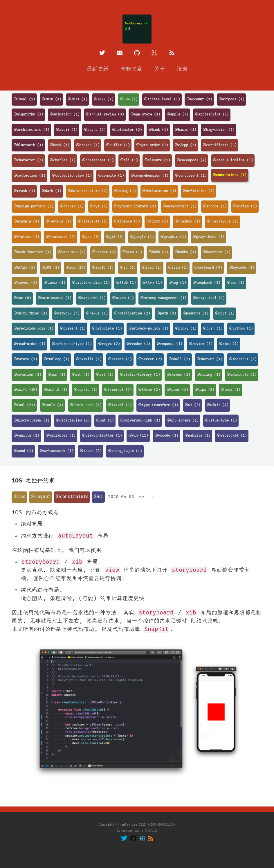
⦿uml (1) (105, 421)
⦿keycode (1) (241, 268)
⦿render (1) (138, 344)
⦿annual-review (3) (105, 114)
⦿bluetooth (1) (28, 145)
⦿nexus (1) (97, 313)
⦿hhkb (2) (158, 252)
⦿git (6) (115, 237)
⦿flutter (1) (26, 237)
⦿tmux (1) (230, 390)
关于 (159, 69)
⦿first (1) (157, 221)
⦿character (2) (28, 160)
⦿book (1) (60, 145)
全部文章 (131, 69)
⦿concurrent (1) (191, 176)
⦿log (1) (177, 283)
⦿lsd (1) (236, 283)
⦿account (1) (199, 99)
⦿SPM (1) (129, 99)
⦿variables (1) (61, 436)
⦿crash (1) (24, 191)
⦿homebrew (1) (217, 252)
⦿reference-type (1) (72, 344)
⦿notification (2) (132, 313)
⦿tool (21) (24, 405)
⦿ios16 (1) (103, 268)
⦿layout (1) (25, 283)
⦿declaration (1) (159, 191)
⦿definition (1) (199, 191)
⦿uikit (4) (218, 405)
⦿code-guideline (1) (233, 160)
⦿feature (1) (58, 221)
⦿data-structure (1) (88, 191)
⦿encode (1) (215, 206)
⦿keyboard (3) (208, 268)
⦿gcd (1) (91, 237)
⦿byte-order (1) (152, 145)
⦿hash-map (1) (72, 252)
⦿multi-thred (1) (30, 313)
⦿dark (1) (51, 191)
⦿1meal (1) (24, 99)
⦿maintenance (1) (54, 298)
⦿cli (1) (129, 160)
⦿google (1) (142, 237)
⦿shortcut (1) (243, 359)
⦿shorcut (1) (209, 359)
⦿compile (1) (111, 176)
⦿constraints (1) (229, 175)
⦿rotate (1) (25, 359)
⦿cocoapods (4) (191, 160)
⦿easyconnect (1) (180, 206)
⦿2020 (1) (51, 99)
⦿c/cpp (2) (185, 145)
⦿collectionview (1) (72, 176)
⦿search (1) (120, 359)
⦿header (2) (104, 252)
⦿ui (98, 497)
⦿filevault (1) (93, 221)
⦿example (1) (26, 221)
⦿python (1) (241, 329)
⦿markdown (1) (92, 298)
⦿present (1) (73, 329)
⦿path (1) (166, 313)
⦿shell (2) (179, 359)
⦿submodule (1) (242, 375)
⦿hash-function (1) (32, 252)
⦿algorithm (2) (28, 114)
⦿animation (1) (65, 114)
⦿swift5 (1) (55, 390)
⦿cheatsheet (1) (98, 160)
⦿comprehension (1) (149, 176)
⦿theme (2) (149, 390)
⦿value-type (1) (221, 421)
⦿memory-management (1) (163, 298)
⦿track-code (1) (86, 405)
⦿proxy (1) (186, 329)
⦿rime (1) (229, 344)
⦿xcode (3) (91, 451)
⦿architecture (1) (31, 130)
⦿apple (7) (177, 114)
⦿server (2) (150, 359)
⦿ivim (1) (178, 268)
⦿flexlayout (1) (223, 221)
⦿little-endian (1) (91, 283)
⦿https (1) (24, 268)
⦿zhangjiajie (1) (125, 451)
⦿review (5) (201, 344)
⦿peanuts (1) (195, 313)
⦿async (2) (95, 130)
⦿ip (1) (128, 268)
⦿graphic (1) (173, 237)
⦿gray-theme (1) (208, 237)
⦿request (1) (169, 344)
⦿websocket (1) (232, 436)
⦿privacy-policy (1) (148, 329)
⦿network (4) (67, 313)
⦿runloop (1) (56, 359)
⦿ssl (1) (105, 375)
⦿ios (19, 497)
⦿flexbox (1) (187, 221)
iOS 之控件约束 (33, 481)
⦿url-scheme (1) (183, 421)
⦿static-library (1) (140, 375)
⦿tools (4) (52, 405)
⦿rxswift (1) (89, 359)
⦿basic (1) (185, 130)
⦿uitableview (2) (73, 421)
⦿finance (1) (127, 221)
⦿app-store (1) (145, 114)
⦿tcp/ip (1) (86, 390)
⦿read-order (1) (29, 344)
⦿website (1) (198, 436)
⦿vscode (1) (166, 436)
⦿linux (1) (54, 283)
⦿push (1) (213, 329)
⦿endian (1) (245, 206)
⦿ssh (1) (81, 375)
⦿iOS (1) (50, 268)
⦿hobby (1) (185, 252)
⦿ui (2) (192, 405)
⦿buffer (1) (118, 145)
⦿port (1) (225, 313)
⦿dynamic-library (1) (135, 206)
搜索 (182, 69)
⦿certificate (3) (220, 145)
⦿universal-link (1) (140, 421)
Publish (151, 831)
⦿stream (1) (178, 375)
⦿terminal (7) (118, 390)
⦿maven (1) (123, 298)
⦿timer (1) (177, 390)
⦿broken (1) (88, 145)
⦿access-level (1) (162, 99)
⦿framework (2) (61, 237)
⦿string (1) (208, 375)
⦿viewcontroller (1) (102, 436)
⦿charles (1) (63, 160)
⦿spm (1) (56, 375)
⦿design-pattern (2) (33, 206)
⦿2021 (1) (77, 99)
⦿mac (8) (22, 298)
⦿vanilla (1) (26, 436)
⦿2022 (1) (104, 99)
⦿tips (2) (204, 390)
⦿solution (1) (27, 375)
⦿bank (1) (158, 130)
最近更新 (98, 69)
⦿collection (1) (29, 176)
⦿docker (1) (72, 206)
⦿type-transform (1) (158, 405)
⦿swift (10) (25, 390)
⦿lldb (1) (126, 283)
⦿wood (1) (23, 451)
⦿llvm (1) (152, 283)
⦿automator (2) (127, 130)
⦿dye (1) (99, 206)
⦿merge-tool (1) (209, 298)
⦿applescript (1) (212, 114)
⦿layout (40, 497)
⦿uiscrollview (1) (31, 421)
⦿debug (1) (125, 191)
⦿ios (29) (75, 268)
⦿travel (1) (120, 405)
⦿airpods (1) (231, 99)
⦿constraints (72, 497)
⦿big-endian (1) (219, 130)
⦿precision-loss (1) (33, 329)
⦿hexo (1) (132, 252)
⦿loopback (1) (206, 283)
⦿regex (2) (109, 344)
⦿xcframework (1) (56, 451)
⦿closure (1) (157, 160)
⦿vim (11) (138, 436)
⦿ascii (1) (67, 130)
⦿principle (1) (107, 329)
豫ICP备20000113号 (161, 825)
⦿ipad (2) (152, 268)
